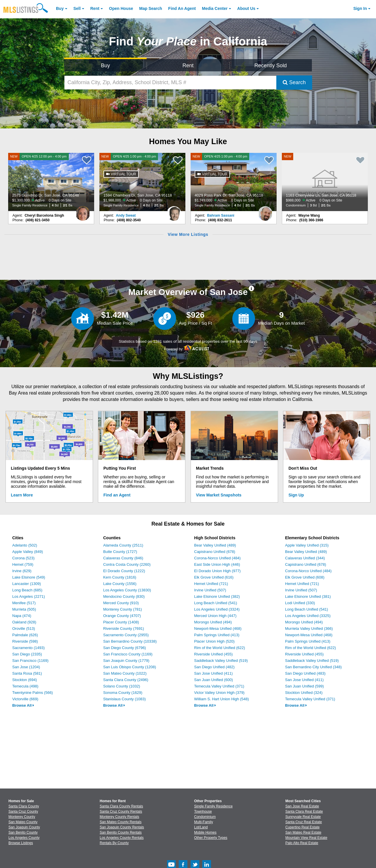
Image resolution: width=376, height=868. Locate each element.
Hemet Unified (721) (211, 584)
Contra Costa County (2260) (127, 564)
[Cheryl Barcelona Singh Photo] (83, 211)
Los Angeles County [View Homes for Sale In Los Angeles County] (24, 838)
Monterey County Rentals (119, 817)
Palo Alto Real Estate (302, 843)
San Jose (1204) (26, 667)
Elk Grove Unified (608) (305, 577)
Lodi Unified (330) (300, 603)
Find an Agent (117, 495)
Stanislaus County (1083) (124, 699)
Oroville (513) (24, 629)
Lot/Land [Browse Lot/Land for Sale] (201, 827)
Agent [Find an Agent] (182, 8)
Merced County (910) (121, 603)
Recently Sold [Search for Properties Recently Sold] (271, 66)
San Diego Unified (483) (305, 673)
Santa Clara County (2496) (126, 680)
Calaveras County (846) (123, 558)
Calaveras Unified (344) (305, 558)
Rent (95, 8)
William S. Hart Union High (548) (222, 699)
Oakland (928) (24, 622)
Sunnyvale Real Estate (303, 817)
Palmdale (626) (25, 635)
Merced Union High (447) (215, 616)
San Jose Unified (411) (213, 673)
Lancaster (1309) (27, 584)
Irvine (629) (22, 571)
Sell (77, 8)
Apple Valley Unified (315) (307, 545)
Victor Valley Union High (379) (219, 693)
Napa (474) (22, 616)
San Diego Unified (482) (214, 667)
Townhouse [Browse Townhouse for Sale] (203, 812)
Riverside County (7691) (124, 629)
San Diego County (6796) (125, 648)
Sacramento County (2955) (126, 635)
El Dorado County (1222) (124, 571)
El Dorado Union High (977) (217, 571)
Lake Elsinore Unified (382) (217, 596)
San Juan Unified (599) (304, 686)
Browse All (23, 705)
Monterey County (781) (123, 609)
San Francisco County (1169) (128, 654)
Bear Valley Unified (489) (215, 545)
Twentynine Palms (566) (32, 693)
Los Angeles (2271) (29, 596)
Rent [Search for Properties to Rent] (188, 66)
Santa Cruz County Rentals (121, 812)
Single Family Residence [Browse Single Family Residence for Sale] (213, 806)
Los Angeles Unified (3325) (308, 616)
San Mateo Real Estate (303, 832)
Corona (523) (23, 558)
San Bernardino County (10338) (130, 641)
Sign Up (296, 495)
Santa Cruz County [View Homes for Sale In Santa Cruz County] (23, 812)
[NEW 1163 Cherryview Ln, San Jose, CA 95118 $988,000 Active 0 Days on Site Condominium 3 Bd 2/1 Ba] (325, 182)
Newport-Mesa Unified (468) (218, 629)
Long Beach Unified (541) (216, 603)
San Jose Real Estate (302, 806)
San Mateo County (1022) (125, 673)
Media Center (215, 8)
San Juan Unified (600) (214, 680)
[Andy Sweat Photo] (174, 211)
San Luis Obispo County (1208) (130, 667)
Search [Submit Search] (294, 82)
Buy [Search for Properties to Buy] (105, 66)
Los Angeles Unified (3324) (217, 609)
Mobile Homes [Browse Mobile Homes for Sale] (205, 832)
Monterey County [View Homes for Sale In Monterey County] (22, 817)
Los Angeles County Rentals (122, 838)
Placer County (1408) (121, 622)
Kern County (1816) (120, 577)
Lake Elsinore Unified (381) (308, 596)
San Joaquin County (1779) (126, 661)
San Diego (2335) (27, 654)
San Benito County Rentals (121, 832)
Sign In (360, 8)
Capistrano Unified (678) (215, 552)
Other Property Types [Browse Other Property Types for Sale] (211, 838)
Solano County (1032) (122, 686)
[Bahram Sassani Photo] (265, 211)
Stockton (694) (25, 680)
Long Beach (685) (27, 590)
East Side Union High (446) (217, 564)
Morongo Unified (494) (213, 622)
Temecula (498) (25, 686)
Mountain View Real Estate (306, 838)
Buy (60, 8)
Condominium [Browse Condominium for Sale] (205, 817)
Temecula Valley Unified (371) (219, 686)
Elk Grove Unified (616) (214, 577)
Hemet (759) (23, 564)
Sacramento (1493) (28, 648)
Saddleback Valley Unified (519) (221, 661)
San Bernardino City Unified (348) (313, 667)
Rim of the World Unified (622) (220, 648)
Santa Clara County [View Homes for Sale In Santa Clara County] (24, 806)
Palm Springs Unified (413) (217, 635)
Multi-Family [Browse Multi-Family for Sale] (204, 822)
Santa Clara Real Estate (304, 812)
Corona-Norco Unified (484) (217, 558)
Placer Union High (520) (214, 641)
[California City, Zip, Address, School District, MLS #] (170, 83)
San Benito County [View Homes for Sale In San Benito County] (23, 832)
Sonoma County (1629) (123, 693)
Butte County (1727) (120, 552)
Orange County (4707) (122, 616)
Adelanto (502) (25, 545)
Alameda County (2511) (123, 545)
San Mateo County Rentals (121, 822)
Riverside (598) (25, 641)
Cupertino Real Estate (302, 827)
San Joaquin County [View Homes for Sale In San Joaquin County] (24, 827)
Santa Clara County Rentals (121, 806)
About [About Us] (246, 8)
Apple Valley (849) (28, 552)
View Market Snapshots (219, 495)
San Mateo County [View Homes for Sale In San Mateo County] (23, 822)
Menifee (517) (24, 603)
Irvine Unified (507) (210, 590)
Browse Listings (21, 843)
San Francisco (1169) (30, 661)
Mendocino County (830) (124, 596)
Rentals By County (114, 843)
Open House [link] (121, 8)
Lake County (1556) (120, 584)
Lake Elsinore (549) (29, 577)
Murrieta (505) (24, 609)
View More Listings (188, 234)
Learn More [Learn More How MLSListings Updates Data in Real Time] (22, 495)
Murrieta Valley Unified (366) (309, 629)
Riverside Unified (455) (213, 654)
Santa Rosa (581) (27, 673)
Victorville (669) (25, 699)
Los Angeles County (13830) (127, 590)
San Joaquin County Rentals (122, 827)
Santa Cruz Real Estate (304, 822)
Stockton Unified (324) (304, 693)
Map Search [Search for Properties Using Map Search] (151, 8)
